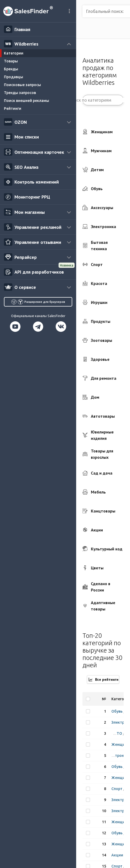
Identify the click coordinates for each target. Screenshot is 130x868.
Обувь (117, 711)
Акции (118, 855)
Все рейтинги (103, 679)
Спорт (117, 789)
